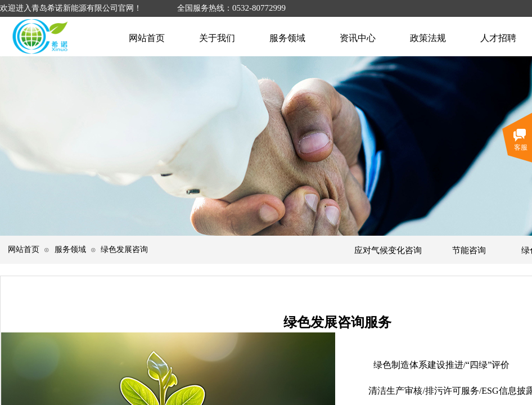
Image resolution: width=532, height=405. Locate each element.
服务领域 (70, 249)
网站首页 (24, 249)
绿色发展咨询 (124, 249)
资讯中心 (358, 38)
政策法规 (428, 38)
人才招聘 (498, 38)
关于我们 (217, 38)
